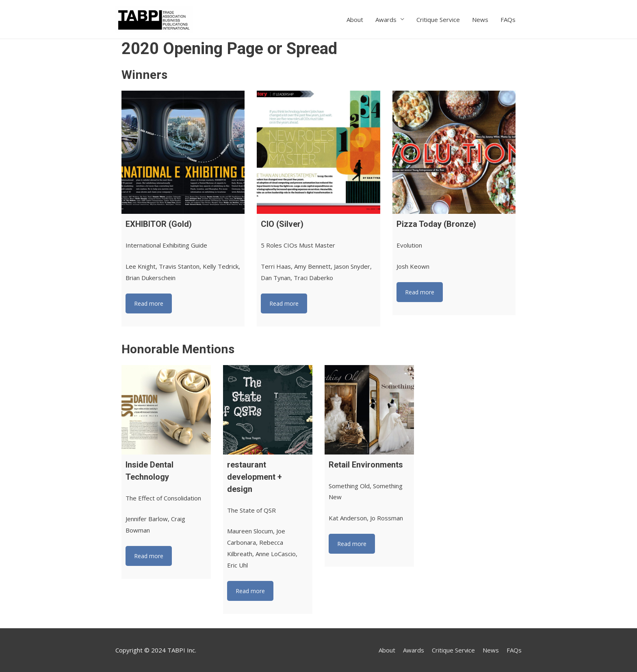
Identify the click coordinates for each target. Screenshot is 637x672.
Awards (386, 20)
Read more (149, 303)
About (355, 20)
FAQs (508, 20)
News (480, 20)
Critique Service (438, 20)
